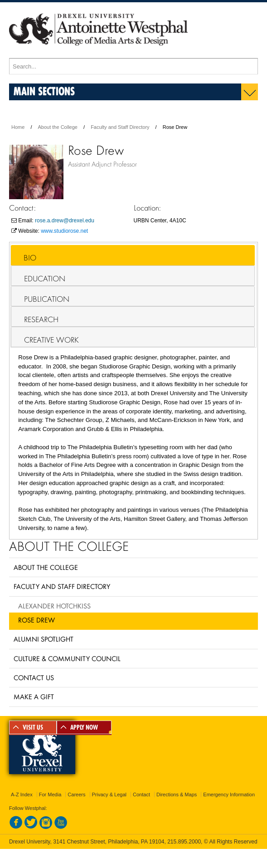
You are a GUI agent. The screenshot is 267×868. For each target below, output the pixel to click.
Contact (141, 794)
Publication (47, 299)
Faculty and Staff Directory (120, 127)
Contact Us (34, 677)
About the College (58, 127)
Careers (76, 794)
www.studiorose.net (64, 231)
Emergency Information (229, 794)
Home (18, 127)
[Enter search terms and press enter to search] (133, 66)
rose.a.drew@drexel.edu (65, 221)
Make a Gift (34, 696)
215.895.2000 (184, 842)
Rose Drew (36, 620)
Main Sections (44, 91)
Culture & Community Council (67, 658)
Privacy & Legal (109, 794)
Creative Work (51, 340)
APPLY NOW (84, 727)
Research (41, 319)
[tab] (133, 255)
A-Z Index (22, 794)
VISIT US (33, 727)
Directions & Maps (177, 794)
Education (45, 279)
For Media (50, 794)
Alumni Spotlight (44, 639)
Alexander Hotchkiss (54, 606)
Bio (30, 258)
